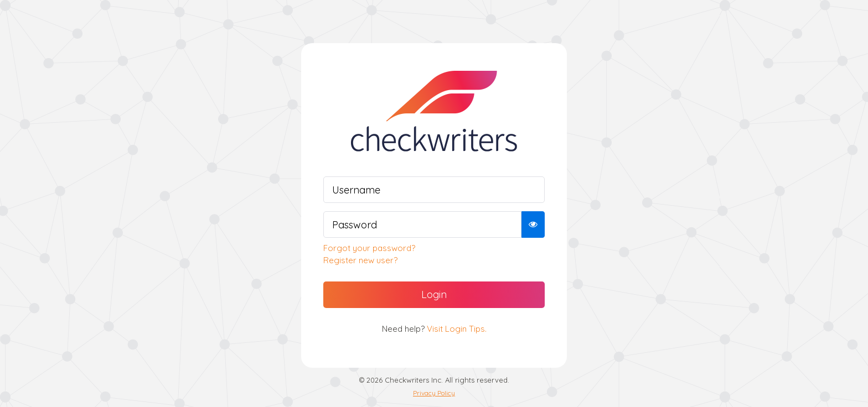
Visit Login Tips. (457, 329)
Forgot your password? (369, 248)
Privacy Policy (434, 393)
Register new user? (360, 260)
